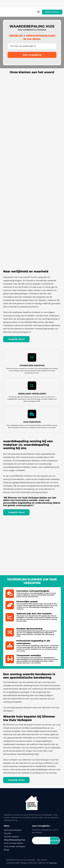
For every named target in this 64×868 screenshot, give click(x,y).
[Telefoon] (41, 841)
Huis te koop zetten (14, 843)
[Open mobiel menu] (38, 12)
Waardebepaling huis (15, 840)
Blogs (7, 850)
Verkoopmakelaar (13, 830)
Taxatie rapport (11, 837)
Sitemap (53, 863)
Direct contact (52, 12)
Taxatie (7, 833)
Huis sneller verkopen (15, 846)
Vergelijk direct (16, 339)
